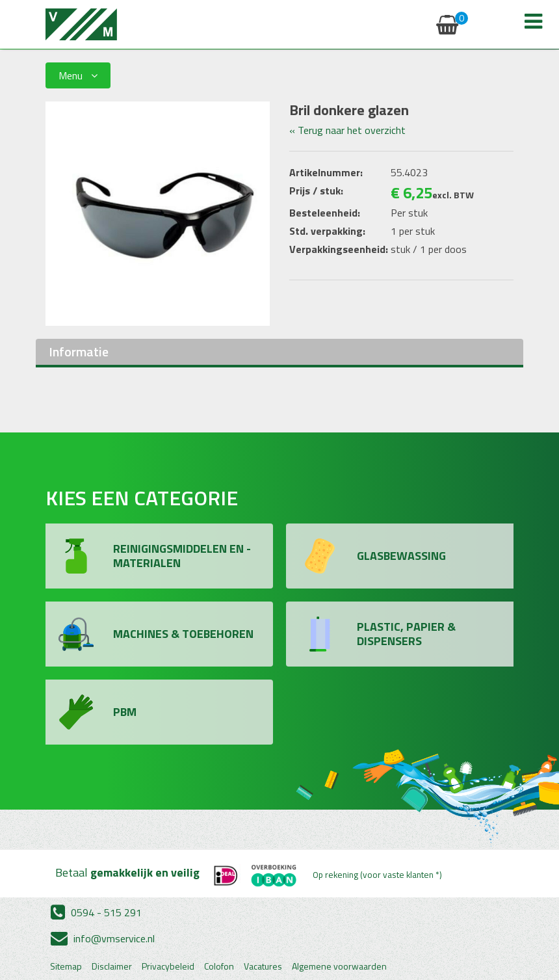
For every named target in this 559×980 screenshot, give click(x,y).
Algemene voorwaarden (339, 966)
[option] (158, 214)
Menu (78, 75)
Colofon (219, 966)
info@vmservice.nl (103, 938)
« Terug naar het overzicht (347, 130)
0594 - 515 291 (96, 912)
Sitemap (66, 966)
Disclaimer (112, 966)
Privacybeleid (168, 966)
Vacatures (263, 966)
